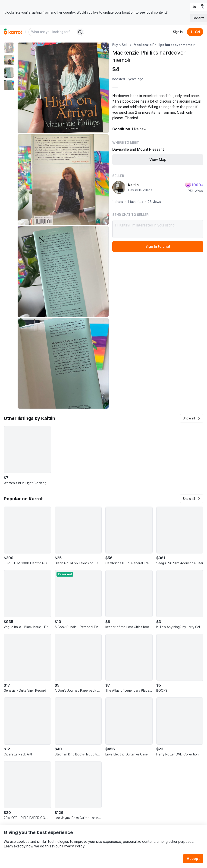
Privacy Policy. (74, 846)
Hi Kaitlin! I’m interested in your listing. (158, 229)
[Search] (80, 32)
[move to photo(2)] (9, 60)
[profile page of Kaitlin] (119, 187)
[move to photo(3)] (9, 73)
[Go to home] (13, 32)
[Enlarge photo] (63, 88)
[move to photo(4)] (9, 85)
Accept (193, 859)
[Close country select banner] (202, 5)
